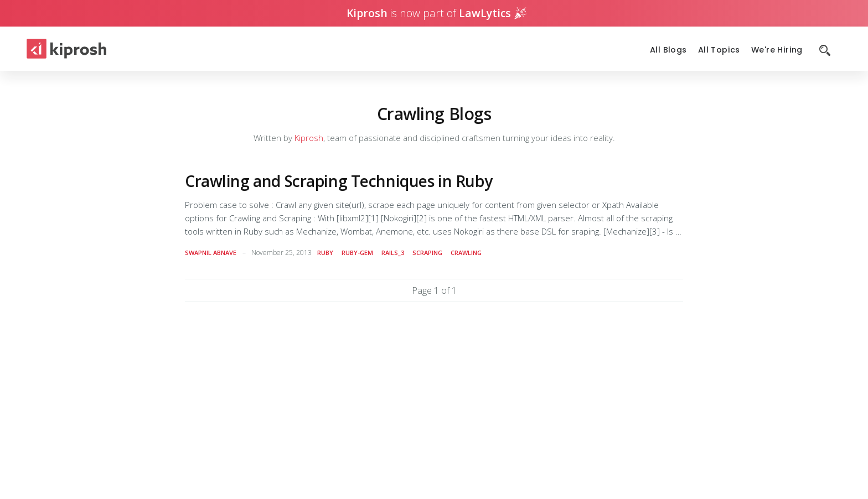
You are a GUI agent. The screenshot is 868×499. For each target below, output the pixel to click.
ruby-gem (357, 253)
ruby (325, 253)
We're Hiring (777, 50)
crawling (466, 253)
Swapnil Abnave (211, 253)
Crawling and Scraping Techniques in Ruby (339, 181)
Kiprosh (309, 138)
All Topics (719, 50)
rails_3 (393, 253)
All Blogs (668, 50)
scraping (427, 253)
